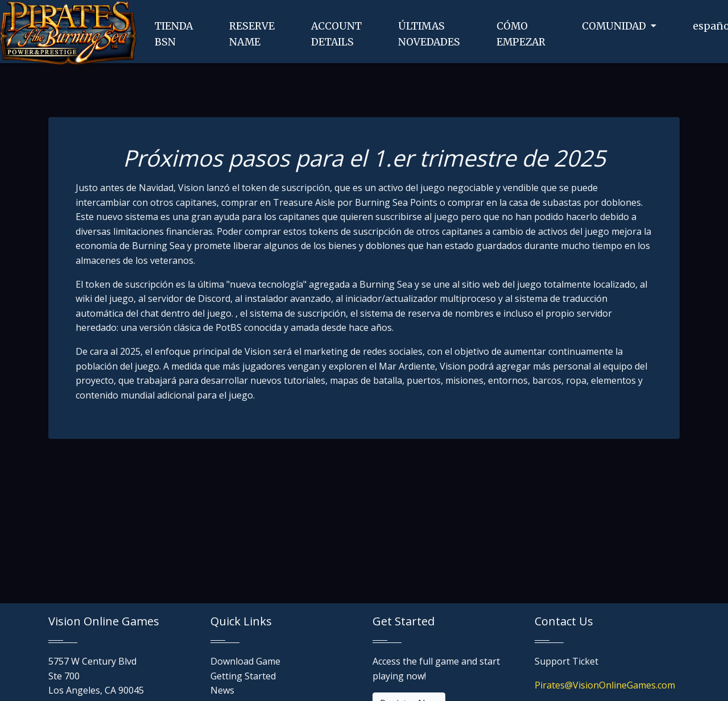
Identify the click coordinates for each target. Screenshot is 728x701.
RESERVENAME (252, 34)
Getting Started (243, 676)
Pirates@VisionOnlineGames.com (605, 685)
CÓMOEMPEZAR (521, 34)
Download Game (245, 661)
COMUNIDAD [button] (615, 26)
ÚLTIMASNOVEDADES (429, 34)
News (222, 690)
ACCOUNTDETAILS (336, 34)
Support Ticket (566, 661)
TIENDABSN (174, 34)
